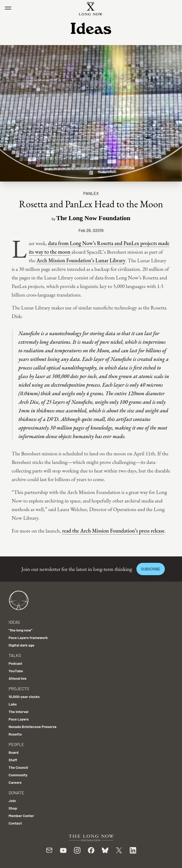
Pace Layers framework (28, 638)
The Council (18, 767)
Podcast (15, 663)
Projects (19, 688)
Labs (13, 704)
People (16, 744)
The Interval (18, 712)
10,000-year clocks (24, 697)
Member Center (21, 816)
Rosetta (15, 734)
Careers (15, 782)
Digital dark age (21, 645)
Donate (16, 793)
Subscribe (151, 569)
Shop (13, 808)
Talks (15, 655)
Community (18, 775)
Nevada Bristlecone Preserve (33, 727)
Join (12, 801)
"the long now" (21, 630)
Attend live (18, 678)
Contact (15, 823)
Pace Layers (19, 719)
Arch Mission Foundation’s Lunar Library (81, 260)
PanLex (91, 193)
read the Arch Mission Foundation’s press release (113, 531)
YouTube (16, 671)
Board (14, 752)
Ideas (14, 622)
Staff (13, 760)
